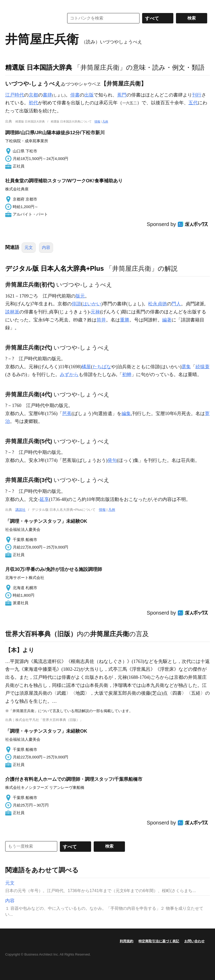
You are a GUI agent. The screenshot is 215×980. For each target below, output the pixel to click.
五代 (193, 103)
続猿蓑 (203, 367)
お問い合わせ (194, 941)
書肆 (47, 95)
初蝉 (127, 375)
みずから (69, 375)
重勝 (125, 320)
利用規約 (127, 941)
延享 (44, 499)
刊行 (197, 95)
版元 (80, 296)
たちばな (102, 367)
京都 (33, 95)
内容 (46, 247)
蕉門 (122, 95)
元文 (29, 247)
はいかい (92, 304)
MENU (10, 5)
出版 (89, 95)
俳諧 (76, 304)
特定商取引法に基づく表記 (159, 941)
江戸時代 (15, 95)
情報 (97, 121)
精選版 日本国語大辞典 (39, 67)
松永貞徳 (157, 304)
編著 (167, 320)
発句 (112, 460)
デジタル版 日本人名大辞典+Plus (55, 268)
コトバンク (31, 18)
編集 (126, 414)
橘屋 (86, 367)
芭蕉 (67, 414)
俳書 (75, 95)
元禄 (95, 312)
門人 (176, 304)
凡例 (105, 121)
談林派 (12, 312)
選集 (186, 367)
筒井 (101, 320)
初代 (33, 103)
